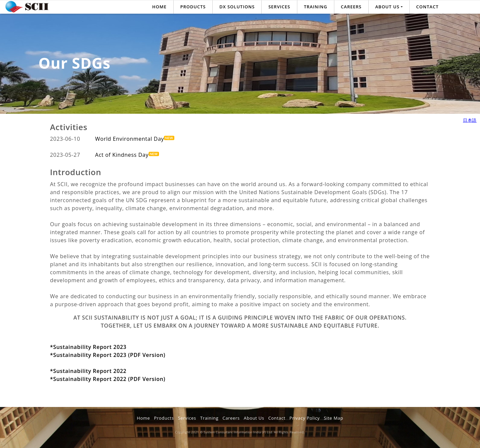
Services (279, 7)
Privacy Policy (304, 418)
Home (159, 7)
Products (193, 7)
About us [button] (387, 7)
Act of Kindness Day (127, 155)
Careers (351, 7)
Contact (427, 7)
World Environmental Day (135, 139)
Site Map (333, 418)
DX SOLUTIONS (237, 7)
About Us (254, 418)
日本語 (470, 120)
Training (316, 7)
